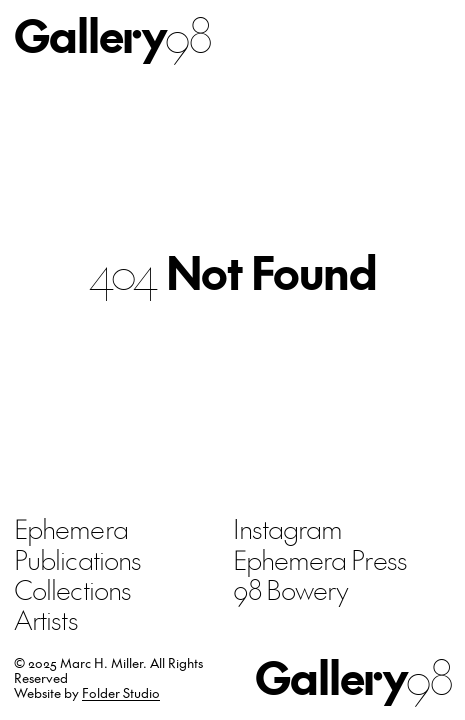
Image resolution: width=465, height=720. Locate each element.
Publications (77, 559)
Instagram (288, 528)
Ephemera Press (320, 559)
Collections (72, 589)
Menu (431, 34)
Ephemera (71, 528)
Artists (46, 619)
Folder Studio (121, 692)
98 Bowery (291, 589)
